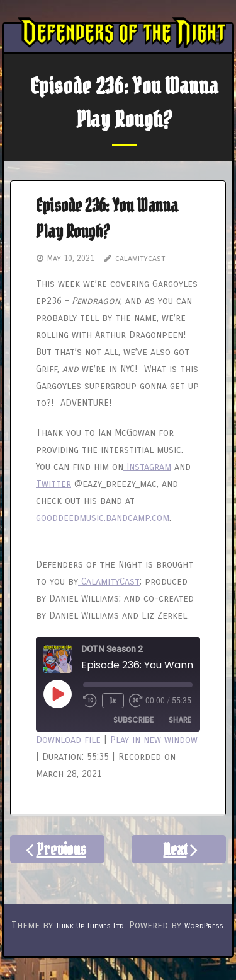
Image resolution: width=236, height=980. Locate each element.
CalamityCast (109, 581)
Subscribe (133, 720)
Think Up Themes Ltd (90, 926)
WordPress (204, 926)
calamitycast (140, 259)
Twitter (53, 484)
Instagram (147, 467)
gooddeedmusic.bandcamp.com (103, 518)
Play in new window (154, 740)
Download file (68, 740)
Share (180, 720)
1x (113, 700)
